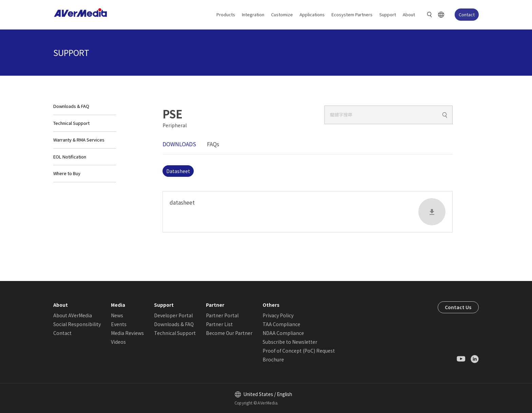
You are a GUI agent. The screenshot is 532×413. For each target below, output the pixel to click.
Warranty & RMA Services (79, 140)
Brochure (273, 359)
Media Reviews (127, 333)
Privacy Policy (278, 315)
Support (388, 14)
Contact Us (458, 307)
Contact (467, 14)
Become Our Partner (229, 333)
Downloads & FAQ (71, 106)
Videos (118, 342)
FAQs (213, 144)
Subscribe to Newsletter (290, 342)
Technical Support (71, 123)
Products (226, 14)
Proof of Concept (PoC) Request (299, 351)
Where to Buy (67, 173)
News (117, 315)
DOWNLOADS (179, 144)
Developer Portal (173, 315)
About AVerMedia (73, 315)
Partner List (219, 324)
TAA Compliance (281, 324)
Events (119, 324)
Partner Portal (222, 315)
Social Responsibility (77, 324)
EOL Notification (70, 157)
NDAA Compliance (283, 333)
